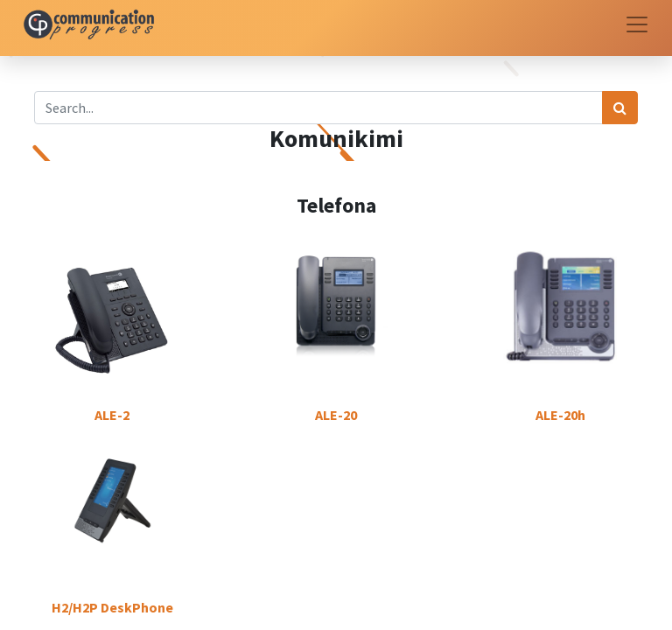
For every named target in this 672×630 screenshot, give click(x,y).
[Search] (620, 108)
